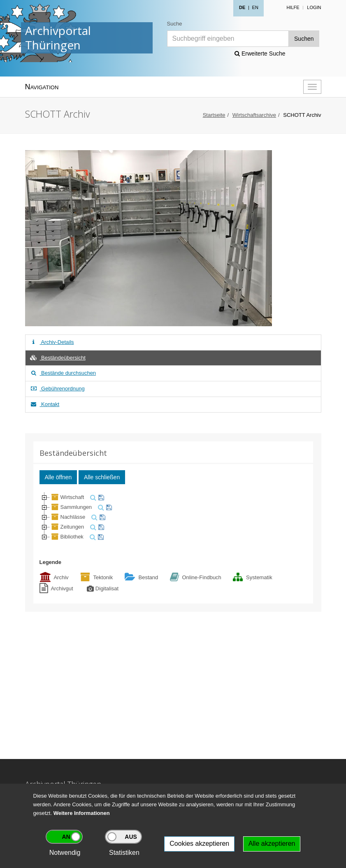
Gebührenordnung (57, 389)
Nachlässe (68, 517)
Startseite (214, 115)
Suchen (304, 39)
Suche (175, 24)
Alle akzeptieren (272, 844)
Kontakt (45, 404)
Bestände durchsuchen (63, 373)
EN (255, 7)
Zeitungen (67, 527)
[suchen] (92, 497)
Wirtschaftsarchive (254, 115)
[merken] (100, 497)
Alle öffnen (58, 477)
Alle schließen (102, 477)
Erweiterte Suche (260, 53)
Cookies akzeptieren (199, 844)
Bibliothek (67, 537)
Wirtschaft (67, 497)
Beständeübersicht (58, 358)
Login (314, 7)
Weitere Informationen (82, 813)
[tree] (173, 517)
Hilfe (293, 7)
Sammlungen (71, 507)
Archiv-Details (52, 342)
